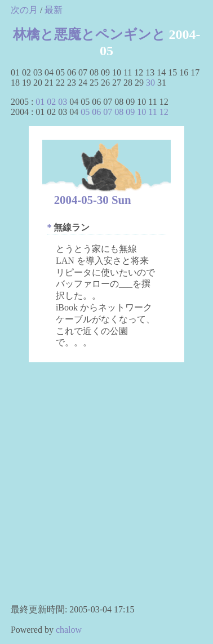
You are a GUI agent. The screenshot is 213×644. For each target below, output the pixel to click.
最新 (54, 10)
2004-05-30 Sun (93, 200)
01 (40, 102)
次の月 (24, 10)
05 (85, 112)
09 (130, 112)
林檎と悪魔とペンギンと (89, 34)
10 (141, 112)
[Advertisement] (106, 488)
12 (164, 112)
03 (63, 102)
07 (108, 112)
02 (51, 102)
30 (150, 83)
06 (96, 112)
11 (152, 112)
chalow (69, 630)
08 (119, 112)
